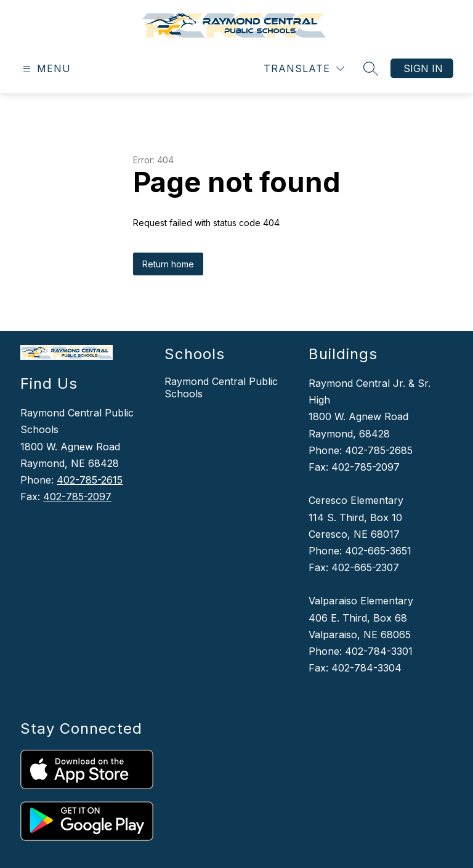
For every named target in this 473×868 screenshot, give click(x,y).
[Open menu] (45, 69)
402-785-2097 (77, 497)
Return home (168, 264)
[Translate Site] (304, 69)
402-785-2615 (90, 480)
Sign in (423, 68)
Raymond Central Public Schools (221, 387)
